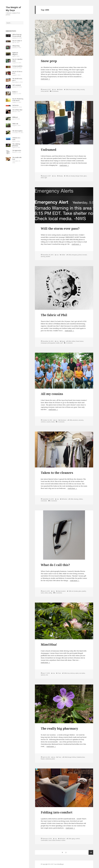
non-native (82, 673)
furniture (58, 840)
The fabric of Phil (54, 315)
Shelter (61, 90)
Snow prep (49, 61)
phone (80, 255)
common (43, 422)
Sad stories (15, 105)
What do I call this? (55, 565)
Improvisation (62, 591)
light (46, 178)
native (77, 673)
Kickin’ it (15, 92)
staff (61, 343)
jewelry (84, 591)
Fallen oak (15, 124)
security (82, 90)
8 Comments (55, 91)
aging (73, 839)
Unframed (49, 150)
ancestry (81, 420)
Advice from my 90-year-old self (17, 35)
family (53, 422)
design (77, 176)
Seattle (58, 343)
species (43, 675)
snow (42, 91)
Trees (59, 673)
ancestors (75, 420)
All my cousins (52, 394)
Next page (91, 852)
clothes (73, 341)
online (46, 593)
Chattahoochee (81, 757)
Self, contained (17, 85)
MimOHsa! (49, 644)
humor (82, 341)
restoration (44, 501)
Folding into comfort (57, 812)
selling (50, 593)
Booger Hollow (72, 757)
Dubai (54, 840)
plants (53, 759)
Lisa (55, 90)
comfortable (44, 840)
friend (78, 341)
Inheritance (63, 420)
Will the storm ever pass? (60, 228)
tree (47, 675)
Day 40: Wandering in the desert (18, 100)
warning (43, 257)
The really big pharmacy (16, 145)
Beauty (61, 176)
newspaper (44, 343)
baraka (76, 591)
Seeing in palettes (17, 66)
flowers (43, 759)
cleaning (76, 499)
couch (50, 840)
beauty (73, 176)
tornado (85, 255)
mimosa (72, 673)
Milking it (15, 117)
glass (85, 176)
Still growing (16, 46)
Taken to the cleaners (57, 473)
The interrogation (17, 131)
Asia (68, 673)
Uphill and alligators (15, 54)
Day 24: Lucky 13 (17, 41)
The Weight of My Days (13, 9)
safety (78, 90)
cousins (48, 422)
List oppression (17, 150)
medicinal (48, 759)
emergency (75, 255)
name (42, 593)
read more (45, 79)
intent (42, 178)
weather (48, 257)
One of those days (17, 110)
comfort (78, 839)
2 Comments (69, 343)
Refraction (64, 499)
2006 (67, 90)
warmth (46, 91)
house (74, 90)
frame (81, 176)
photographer (51, 343)
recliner (63, 840)
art (70, 176)
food (70, 90)
